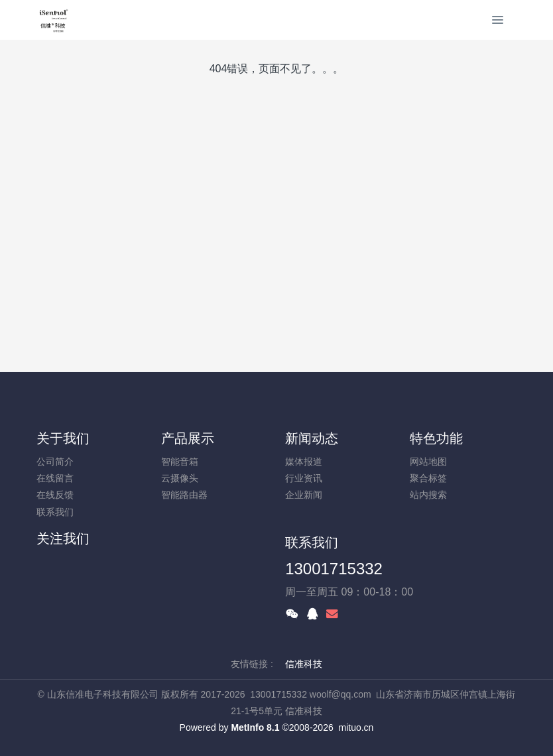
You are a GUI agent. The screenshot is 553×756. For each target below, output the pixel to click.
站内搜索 (428, 495)
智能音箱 (180, 462)
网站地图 (428, 462)
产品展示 (188, 438)
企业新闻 (304, 495)
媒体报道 (304, 462)
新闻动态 (312, 438)
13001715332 (334, 569)
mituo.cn (356, 727)
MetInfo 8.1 (255, 727)
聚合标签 (428, 478)
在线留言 (55, 478)
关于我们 (63, 438)
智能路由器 (184, 495)
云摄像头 (180, 478)
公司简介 (55, 462)
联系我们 (55, 512)
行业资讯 (304, 478)
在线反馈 (55, 495)
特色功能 (436, 438)
